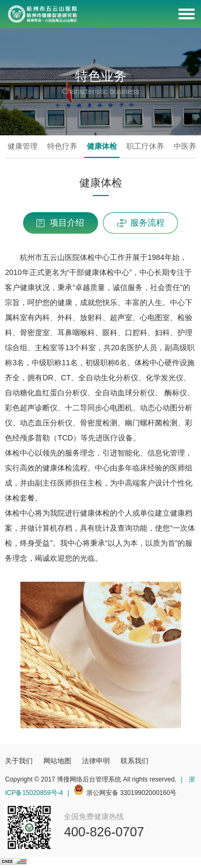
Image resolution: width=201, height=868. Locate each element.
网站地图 (57, 761)
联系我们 (135, 761)
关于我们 (19, 761)
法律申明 (96, 761)
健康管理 (23, 146)
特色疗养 (62, 146)
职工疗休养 (145, 146)
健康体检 (102, 146)
